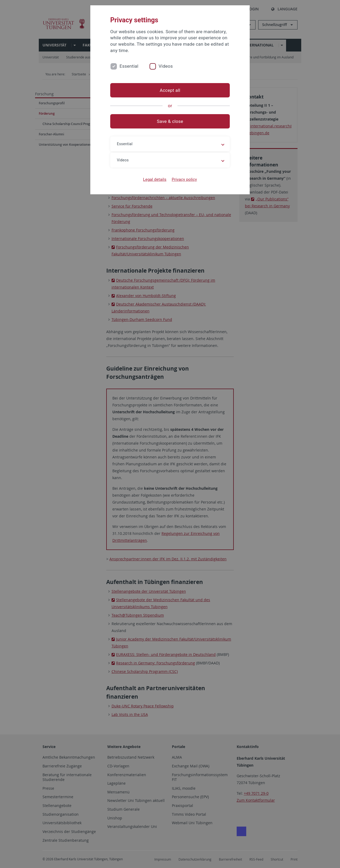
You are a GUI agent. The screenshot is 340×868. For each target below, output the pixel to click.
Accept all (170, 90)
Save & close (170, 121)
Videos (166, 66)
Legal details (155, 179)
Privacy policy (184, 179)
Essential (129, 66)
